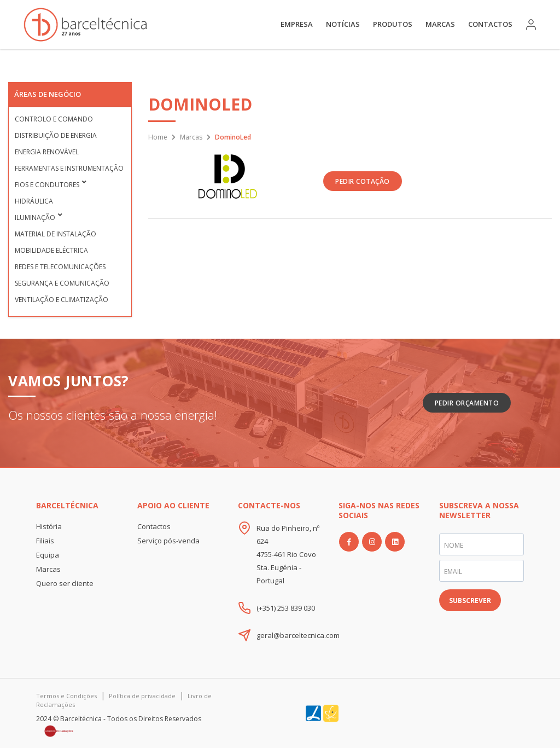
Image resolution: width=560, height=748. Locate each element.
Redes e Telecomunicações (60, 267)
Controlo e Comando (54, 119)
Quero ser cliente (65, 583)
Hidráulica (34, 201)
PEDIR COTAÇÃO (363, 181)
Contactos (490, 24)
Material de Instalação (56, 234)
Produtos (393, 24)
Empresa (297, 24)
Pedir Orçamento (467, 403)
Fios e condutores (47, 185)
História (49, 526)
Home (158, 137)
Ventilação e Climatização (62, 300)
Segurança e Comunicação (62, 283)
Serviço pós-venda (168, 541)
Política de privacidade (142, 696)
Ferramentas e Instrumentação (69, 168)
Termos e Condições (66, 696)
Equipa (48, 555)
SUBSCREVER (470, 601)
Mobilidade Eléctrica (51, 250)
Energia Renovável (47, 152)
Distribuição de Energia (56, 135)
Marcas (440, 24)
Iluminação (35, 218)
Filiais (45, 541)
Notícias (343, 24)
